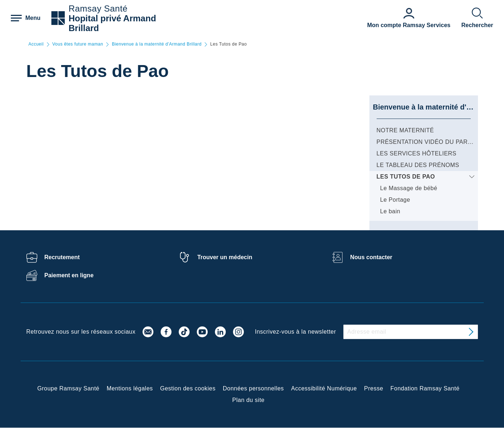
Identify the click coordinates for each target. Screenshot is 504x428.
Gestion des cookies (188, 388)
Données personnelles (253, 388)
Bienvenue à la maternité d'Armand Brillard (157, 44)
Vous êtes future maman (78, 44)
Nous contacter (371, 257)
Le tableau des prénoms (418, 165)
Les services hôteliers (417, 153)
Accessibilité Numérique (324, 388)
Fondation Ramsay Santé (425, 388)
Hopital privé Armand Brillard (112, 23)
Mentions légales (130, 388)
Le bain (390, 211)
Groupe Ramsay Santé (68, 388)
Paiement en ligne (69, 275)
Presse (374, 388)
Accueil (36, 44)
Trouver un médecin (225, 257)
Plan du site (248, 400)
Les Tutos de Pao (406, 177)
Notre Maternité (405, 130)
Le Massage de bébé (409, 188)
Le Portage (395, 200)
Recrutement (62, 257)
